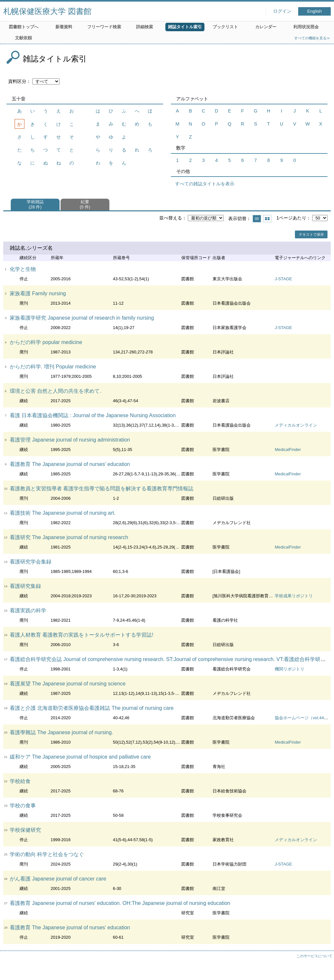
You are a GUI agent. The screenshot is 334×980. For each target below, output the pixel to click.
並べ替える (171, 218)
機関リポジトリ (290, 669)
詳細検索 (145, 27)
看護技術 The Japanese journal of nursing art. (63, 513)
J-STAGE (283, 279)
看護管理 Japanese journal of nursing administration (70, 440)
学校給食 (20, 781)
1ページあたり (291, 218)
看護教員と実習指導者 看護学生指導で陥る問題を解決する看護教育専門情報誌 (102, 489)
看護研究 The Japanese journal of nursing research (69, 537)
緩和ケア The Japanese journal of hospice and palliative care (80, 757)
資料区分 (17, 81)
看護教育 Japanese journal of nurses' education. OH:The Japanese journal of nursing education (120, 903)
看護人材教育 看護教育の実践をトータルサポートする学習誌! (82, 635)
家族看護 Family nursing (38, 293)
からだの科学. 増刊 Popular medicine (53, 367)
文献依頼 (23, 38)
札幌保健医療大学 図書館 (47, 11)
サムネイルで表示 (267, 219)
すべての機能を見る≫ (312, 38)
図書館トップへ (24, 27)
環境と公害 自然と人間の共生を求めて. (56, 391)
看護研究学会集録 (31, 562)
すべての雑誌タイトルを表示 (205, 184)
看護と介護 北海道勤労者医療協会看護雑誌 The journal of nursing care (92, 708)
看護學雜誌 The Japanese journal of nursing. (61, 732)
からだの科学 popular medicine (46, 342)
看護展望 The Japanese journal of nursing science (68, 684)
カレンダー (266, 27)
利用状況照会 (306, 27)
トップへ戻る (323, 969)
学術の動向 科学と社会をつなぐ (47, 854)
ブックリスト (225, 27)
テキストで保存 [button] (311, 234)
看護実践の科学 (28, 610)
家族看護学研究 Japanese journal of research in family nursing (82, 318)
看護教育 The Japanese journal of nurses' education (70, 464)
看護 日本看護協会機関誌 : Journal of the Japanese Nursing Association (93, 415)
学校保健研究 (25, 830)
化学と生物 (23, 269)
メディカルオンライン (296, 425)
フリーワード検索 (104, 27)
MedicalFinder (288, 450)
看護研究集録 (25, 586)
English (315, 11)
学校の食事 (23, 806)
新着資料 (64, 27)
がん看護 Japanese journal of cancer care (58, 879)
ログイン (282, 11)
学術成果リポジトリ (294, 596)
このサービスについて (314, 956)
